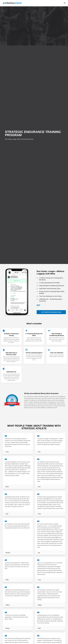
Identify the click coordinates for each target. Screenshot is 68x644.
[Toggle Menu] (65, 3)
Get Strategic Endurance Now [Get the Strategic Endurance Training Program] (51, 312)
